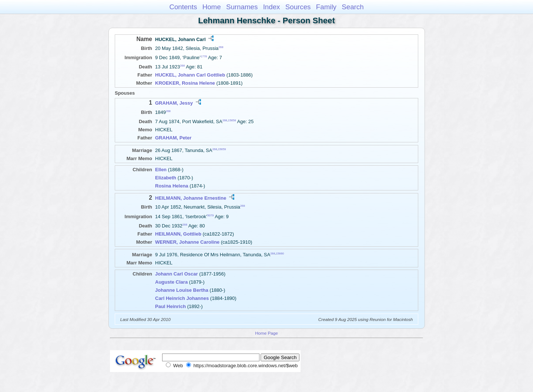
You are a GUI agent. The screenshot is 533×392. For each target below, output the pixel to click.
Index (272, 7)
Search (353, 7)
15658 (232, 120)
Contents (183, 7)
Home (212, 7)
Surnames (242, 7)
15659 (222, 149)
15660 (280, 253)
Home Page (266, 333)
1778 (204, 56)
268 (221, 47)
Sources (298, 7)
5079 (210, 215)
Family (326, 7)
